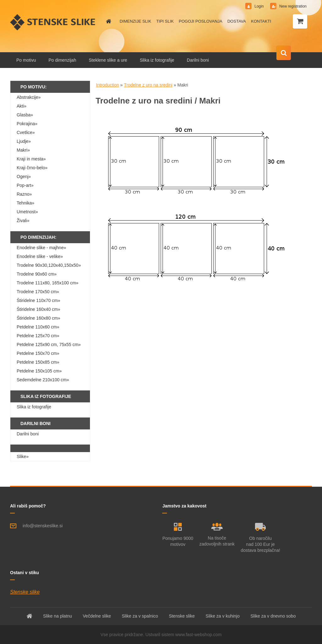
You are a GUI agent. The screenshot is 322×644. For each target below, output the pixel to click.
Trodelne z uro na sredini (148, 85)
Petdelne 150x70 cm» (38, 353)
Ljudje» (24, 141)
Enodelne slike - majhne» (41, 248)
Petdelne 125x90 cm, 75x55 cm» (49, 344)
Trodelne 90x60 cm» (37, 274)
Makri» (23, 150)
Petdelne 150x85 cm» (38, 362)
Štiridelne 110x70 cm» (39, 300)
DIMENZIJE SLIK (135, 21)
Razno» (24, 194)
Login (259, 6)
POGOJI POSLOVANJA (201, 21)
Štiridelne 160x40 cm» (39, 309)
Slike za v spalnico (140, 616)
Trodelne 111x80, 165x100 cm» (47, 283)
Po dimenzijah (62, 60)
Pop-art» (25, 185)
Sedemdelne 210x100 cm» (43, 380)
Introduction (107, 85)
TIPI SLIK (165, 21)
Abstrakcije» (29, 97)
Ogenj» (24, 176)
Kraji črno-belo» (32, 168)
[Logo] (53, 22)
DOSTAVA (237, 21)
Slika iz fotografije (157, 60)
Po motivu (26, 60)
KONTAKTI (261, 21)
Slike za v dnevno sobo (273, 616)
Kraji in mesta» (31, 159)
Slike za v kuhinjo (223, 616)
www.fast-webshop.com (199, 635)
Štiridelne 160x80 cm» (39, 318)
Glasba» (25, 115)
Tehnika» (25, 203)
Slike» (23, 456)
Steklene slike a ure (108, 60)
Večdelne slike (97, 616)
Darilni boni (198, 60)
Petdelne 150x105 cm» (39, 371)
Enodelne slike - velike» (40, 256)
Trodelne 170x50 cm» (38, 292)
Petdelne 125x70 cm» (38, 336)
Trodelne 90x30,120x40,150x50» (49, 265)
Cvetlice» (26, 132)
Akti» (22, 106)
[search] (284, 53)
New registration (292, 6)
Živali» (23, 221)
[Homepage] (108, 21)
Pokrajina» (27, 124)
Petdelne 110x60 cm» (38, 327)
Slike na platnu (58, 616)
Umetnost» (27, 212)
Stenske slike (25, 592)
